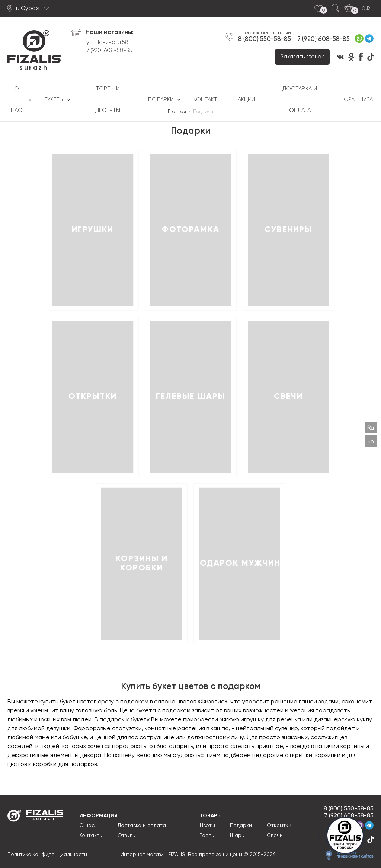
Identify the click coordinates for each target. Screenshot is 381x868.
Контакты (207, 100)
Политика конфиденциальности (47, 855)
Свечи (275, 836)
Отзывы (127, 836)
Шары (237, 836)
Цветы (207, 826)
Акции (246, 100)
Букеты (54, 100)
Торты (207, 836)
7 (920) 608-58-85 (109, 50)
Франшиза (358, 100)
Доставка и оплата (300, 100)
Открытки (279, 826)
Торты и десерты (108, 100)
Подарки (161, 100)
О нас (17, 100)
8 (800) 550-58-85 (265, 39)
